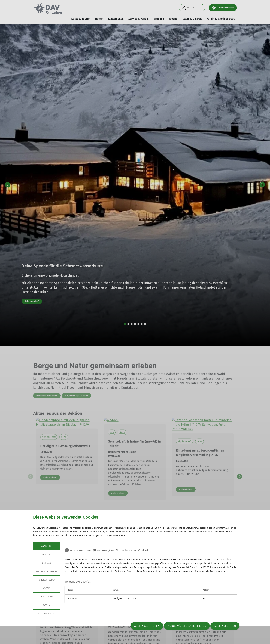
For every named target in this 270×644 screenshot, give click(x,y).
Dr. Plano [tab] (46, 555)
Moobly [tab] (46, 588)
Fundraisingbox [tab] (46, 580)
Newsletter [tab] (46, 597)
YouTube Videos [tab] (47, 614)
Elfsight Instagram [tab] (46, 571)
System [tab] (46, 605)
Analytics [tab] (46, 546)
